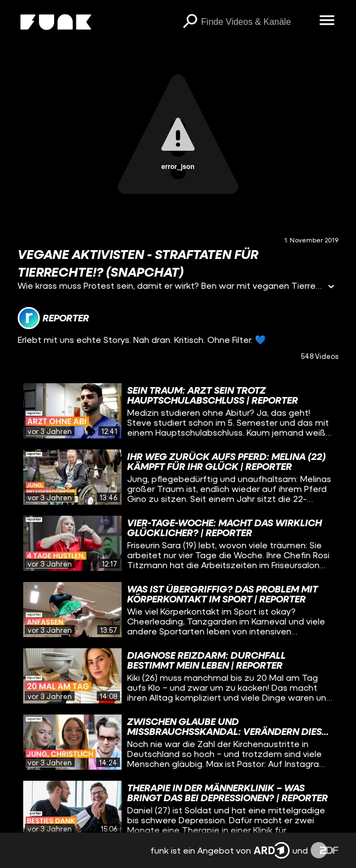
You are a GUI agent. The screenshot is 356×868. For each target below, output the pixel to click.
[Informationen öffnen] (331, 287)
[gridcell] (178, 411)
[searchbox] (256, 22)
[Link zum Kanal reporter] (53, 318)
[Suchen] (190, 22)
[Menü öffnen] (327, 21)
